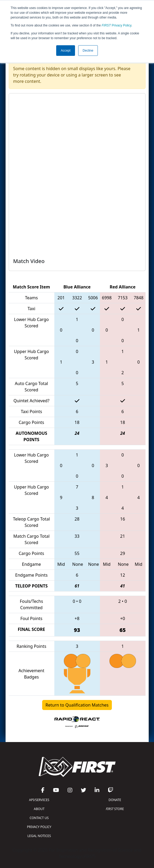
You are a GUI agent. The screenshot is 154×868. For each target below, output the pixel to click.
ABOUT (39, 809)
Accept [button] (66, 51)
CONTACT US (39, 818)
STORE (115, 809)
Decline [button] (88, 51)
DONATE (115, 800)
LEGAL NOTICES (39, 836)
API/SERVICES (39, 800)
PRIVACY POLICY (39, 827)
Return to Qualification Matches (77, 705)
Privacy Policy (117, 25)
